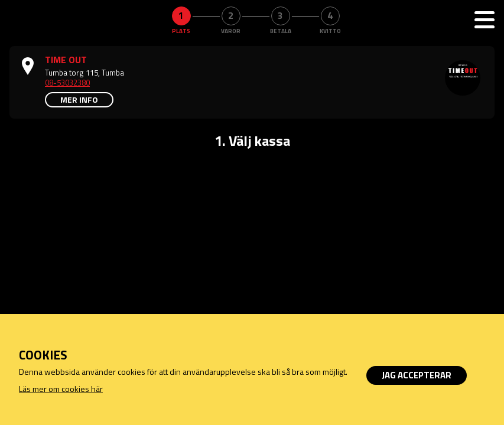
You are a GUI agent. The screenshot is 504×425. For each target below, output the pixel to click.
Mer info (79, 99)
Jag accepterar (417, 375)
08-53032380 (67, 83)
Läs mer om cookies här (61, 389)
